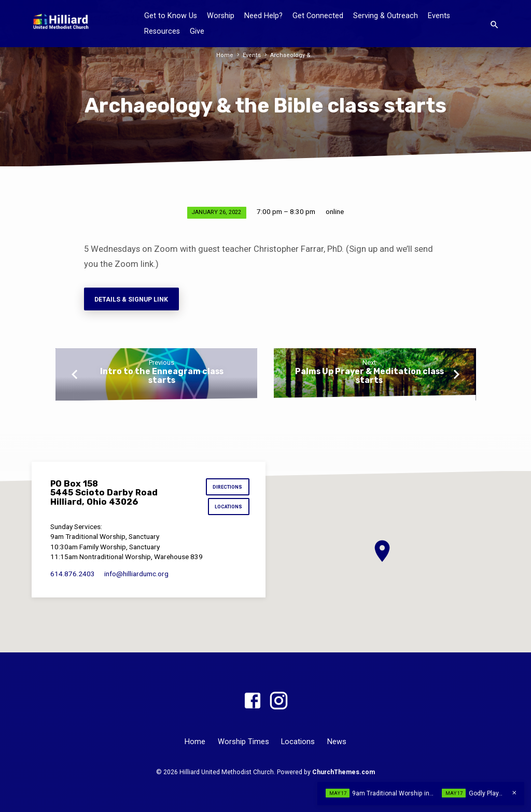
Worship (221, 16)
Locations (229, 507)
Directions (228, 487)
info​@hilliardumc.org (136, 574)
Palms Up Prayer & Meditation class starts (369, 376)
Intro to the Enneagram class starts (162, 376)
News (337, 742)
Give (197, 31)
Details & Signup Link (132, 299)
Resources (162, 31)
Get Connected (318, 16)
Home (226, 55)
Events (439, 16)
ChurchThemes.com (344, 772)
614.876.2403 (73, 574)
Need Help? (263, 16)
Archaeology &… (291, 55)
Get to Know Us (171, 16)
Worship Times (243, 742)
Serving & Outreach (386, 16)
